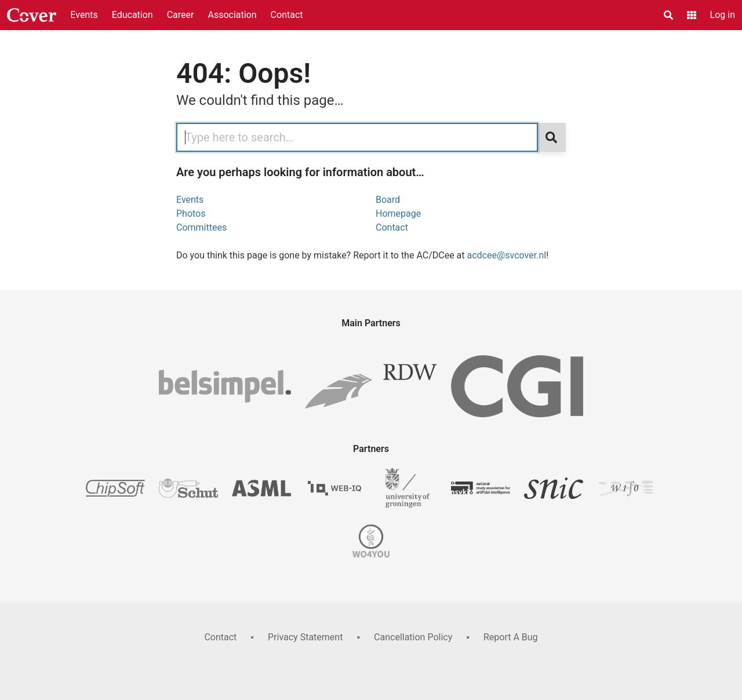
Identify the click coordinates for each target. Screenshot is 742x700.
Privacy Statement (305, 637)
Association (232, 15)
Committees (201, 227)
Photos (191, 214)
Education (132, 15)
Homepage (398, 214)
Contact (287, 15)
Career (181, 15)
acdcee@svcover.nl (507, 255)
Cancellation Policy (413, 637)
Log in (723, 15)
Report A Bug (511, 637)
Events (84, 15)
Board (388, 200)
